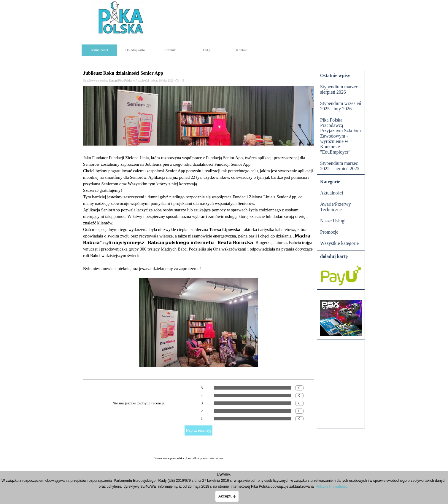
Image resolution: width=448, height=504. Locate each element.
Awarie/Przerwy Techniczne (335, 207)
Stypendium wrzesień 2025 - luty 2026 (341, 106)
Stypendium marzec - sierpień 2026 (340, 89)
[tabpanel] (188, 458)
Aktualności (99, 50)
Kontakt (242, 50)
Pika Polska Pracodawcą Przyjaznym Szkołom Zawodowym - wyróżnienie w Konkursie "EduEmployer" (340, 136)
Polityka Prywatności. (332, 487)
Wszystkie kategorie (339, 243)
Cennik (171, 50)
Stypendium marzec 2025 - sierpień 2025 (340, 166)
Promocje (329, 232)
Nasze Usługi (333, 221)
